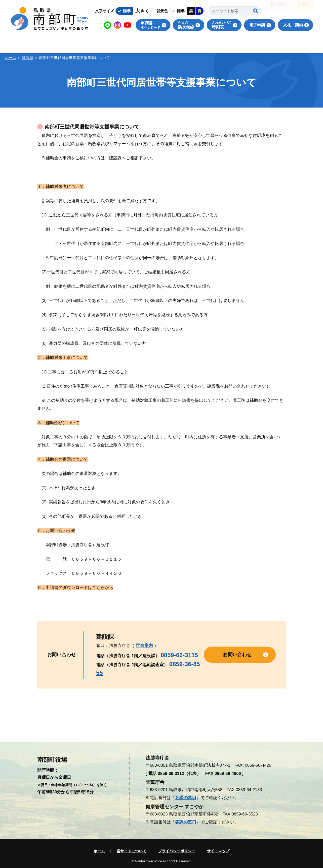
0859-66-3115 (179, 655)
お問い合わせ (237, 655)
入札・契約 (293, 25)
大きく (142, 11)
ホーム (11, 58)
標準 (127, 11)
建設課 (28, 58)
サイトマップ (218, 851)
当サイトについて (131, 851)
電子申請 (257, 25)
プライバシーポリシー (177, 851)
